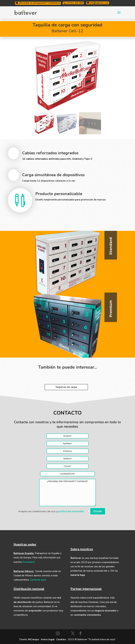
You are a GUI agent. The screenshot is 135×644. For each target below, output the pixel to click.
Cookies (61, 639)
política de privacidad (71, 511)
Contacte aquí (38, 580)
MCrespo (34, 639)
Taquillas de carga (66, 387)
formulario (29, 562)
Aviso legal (48, 639)
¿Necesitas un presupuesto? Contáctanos (38, 3)
